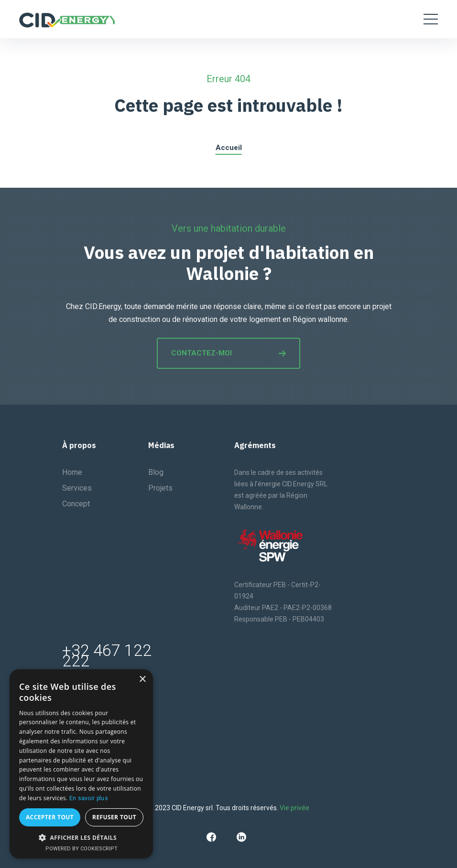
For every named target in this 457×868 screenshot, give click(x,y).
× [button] (142, 680)
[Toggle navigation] (431, 19)
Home (72, 472)
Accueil (229, 148)
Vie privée (294, 808)
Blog (156, 472)
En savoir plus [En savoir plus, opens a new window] (89, 798)
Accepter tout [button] (50, 817)
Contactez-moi (228, 353)
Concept (76, 504)
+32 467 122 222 (107, 655)
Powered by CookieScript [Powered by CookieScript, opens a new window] (82, 849)
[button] (81, 837)
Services (77, 488)
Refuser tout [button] (114, 817)
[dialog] (81, 764)
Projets (160, 488)
